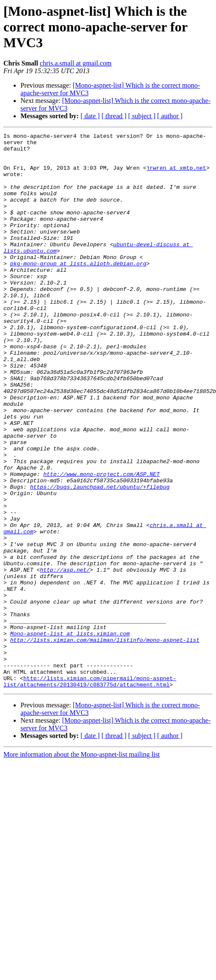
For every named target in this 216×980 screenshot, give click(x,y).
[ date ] (90, 116)
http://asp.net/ (65, 658)
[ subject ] (142, 116)
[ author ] (170, 116)
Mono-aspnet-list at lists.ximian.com (70, 734)
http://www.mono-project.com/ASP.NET (102, 543)
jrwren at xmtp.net (176, 175)
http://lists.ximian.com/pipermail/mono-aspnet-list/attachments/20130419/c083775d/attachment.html (90, 792)
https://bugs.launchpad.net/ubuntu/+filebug (100, 558)
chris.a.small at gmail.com (75, 63)
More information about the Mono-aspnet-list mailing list (82, 865)
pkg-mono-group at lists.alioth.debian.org (78, 290)
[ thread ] (114, 116)
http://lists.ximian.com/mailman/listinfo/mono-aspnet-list (105, 742)
